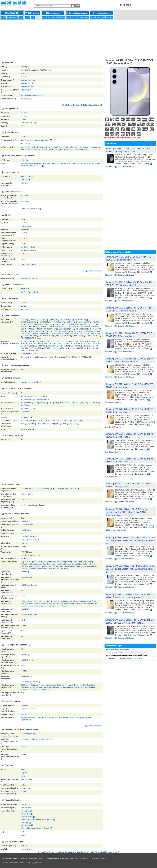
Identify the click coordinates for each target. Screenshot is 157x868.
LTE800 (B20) (58, 327)
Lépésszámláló (26, 720)
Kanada (23, 804)
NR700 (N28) (96, 333)
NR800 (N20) (69, 333)
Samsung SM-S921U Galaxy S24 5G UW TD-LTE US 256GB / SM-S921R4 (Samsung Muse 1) (130, 621)
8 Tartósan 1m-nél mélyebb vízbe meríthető (37, 739)
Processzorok (53, 13)
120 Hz (23, 259)
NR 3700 (89, 348)
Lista (21, 17)
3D (22, 706)
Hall (60, 717)
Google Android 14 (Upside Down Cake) (35, 140)
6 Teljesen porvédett (28, 734)
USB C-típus (25, 309)
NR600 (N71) (79, 336)
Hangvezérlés (25, 147)
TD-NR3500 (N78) (28, 338)
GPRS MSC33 (41, 341)
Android (23, 137)
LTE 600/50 (76, 346)
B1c (22, 505)
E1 (21, 500)
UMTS (78, 341)
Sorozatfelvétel (70, 564)
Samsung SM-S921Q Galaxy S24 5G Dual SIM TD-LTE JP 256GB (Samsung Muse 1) (129, 309)
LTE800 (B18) (32, 327)
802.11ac (68, 421)
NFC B (30, 429)
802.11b (33, 421)
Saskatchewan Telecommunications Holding (37, 820)
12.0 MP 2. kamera (27, 660)
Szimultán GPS (26, 489)
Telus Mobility (26, 825)
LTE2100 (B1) (72, 322)
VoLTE (84, 357)
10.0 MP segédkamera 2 (29, 615)
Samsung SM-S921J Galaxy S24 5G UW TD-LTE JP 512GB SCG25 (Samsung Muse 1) (129, 258)
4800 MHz (24, 180)
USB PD (84, 403)
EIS (22, 562)
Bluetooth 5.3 (26, 417)
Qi (28, 788)
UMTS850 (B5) (45, 322)
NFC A (23, 429)
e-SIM (23, 354)
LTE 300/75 (97, 344)
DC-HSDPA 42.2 (44, 344)
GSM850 (24, 320)
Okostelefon (25, 99)
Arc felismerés (80, 149)
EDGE (49, 341)
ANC (67, 357)
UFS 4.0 (23, 196)
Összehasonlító (13, 17)
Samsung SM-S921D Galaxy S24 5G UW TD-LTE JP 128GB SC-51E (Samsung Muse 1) (129, 360)
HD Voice (75, 357)
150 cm (23, 747)
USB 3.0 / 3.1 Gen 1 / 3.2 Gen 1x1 (33, 396)
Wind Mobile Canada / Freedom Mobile (35, 828)
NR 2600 (80, 348)
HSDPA (23, 344)
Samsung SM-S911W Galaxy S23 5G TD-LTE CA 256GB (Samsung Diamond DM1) (128, 150)
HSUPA (86, 341)
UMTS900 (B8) (59, 322)
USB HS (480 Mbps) (28, 400)
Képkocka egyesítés (64, 562)
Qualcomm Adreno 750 (29, 278)
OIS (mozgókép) (50, 562)
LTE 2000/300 (59, 348)
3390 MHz (24, 160)
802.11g (42, 421)
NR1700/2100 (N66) (64, 336)
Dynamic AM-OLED (27, 250)
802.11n (51, 421)
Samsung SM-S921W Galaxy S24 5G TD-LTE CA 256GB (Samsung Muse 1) (92, 852)
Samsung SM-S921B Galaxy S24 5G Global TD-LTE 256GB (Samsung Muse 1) (129, 410)
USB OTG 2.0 (75, 403)
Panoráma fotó (46, 566)
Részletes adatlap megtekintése (117, 649)
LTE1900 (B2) (85, 322)
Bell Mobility (25, 811)
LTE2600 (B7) (60, 324)
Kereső (4, 17)
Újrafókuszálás (81, 564)
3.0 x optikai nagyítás (28, 537)
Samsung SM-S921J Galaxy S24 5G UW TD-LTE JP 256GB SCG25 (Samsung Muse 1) (129, 335)
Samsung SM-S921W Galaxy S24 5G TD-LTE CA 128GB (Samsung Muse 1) (128, 485)
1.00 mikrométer (27, 525)
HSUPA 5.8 (95, 341)
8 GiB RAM (24, 183)
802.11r (60, 421)
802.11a (24, 421)
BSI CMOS (24, 521)
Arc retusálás (79, 687)
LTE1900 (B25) (71, 327)
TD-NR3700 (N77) (93, 336)
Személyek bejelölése (72, 566)
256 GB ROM (25, 201)
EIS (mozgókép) (32, 562)
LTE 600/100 (88, 346)
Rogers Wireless (26, 817)
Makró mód (33, 566)
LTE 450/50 (53, 346)
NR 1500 (70, 348)
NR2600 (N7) (32, 333)
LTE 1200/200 (36, 348)
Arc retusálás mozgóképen (38, 569)
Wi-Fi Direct (42, 424)
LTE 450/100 (64, 346)
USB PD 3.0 (25, 405)
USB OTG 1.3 (65, 403)
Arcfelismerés (58, 566)
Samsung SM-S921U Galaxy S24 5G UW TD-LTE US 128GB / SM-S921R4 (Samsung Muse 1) (130, 596)
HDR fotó (77, 562)
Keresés (76, 6)
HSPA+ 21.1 (33, 344)
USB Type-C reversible (29, 292)
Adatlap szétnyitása (71, 105)
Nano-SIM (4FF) (32, 354)
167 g (23, 126)
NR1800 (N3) (89, 331)
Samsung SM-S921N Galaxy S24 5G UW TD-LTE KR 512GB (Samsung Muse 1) (130, 435)
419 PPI (23, 244)
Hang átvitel (25, 357)
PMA (22, 788)
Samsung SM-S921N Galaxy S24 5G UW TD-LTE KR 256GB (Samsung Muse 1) (130, 460)
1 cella (23, 776)
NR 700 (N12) (56, 333)
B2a (33, 505)
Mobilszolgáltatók (102, 13)
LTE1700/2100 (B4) (34, 324)
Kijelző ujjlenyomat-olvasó (46, 717)
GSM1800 (43, 320)
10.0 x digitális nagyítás (29, 540)
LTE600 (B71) (50, 331)
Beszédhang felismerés (63, 149)
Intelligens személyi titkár (42, 149)
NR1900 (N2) (76, 331)
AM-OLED (24, 247)
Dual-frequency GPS (45, 489)
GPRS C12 (31, 341)
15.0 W (23, 791)
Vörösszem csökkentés (29, 564)
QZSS (76, 489)
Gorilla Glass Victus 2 (28, 265)
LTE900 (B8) (73, 324)
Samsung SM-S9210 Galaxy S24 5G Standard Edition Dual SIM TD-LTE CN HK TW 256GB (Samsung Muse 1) (131, 569)
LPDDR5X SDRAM (27, 177)
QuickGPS (69, 489)
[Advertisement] (79, 39)
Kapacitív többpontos (28, 382)
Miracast (31, 424)
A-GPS (35, 489)
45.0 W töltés (25, 412)
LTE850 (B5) (48, 324)
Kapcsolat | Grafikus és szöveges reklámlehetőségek (54, 858)
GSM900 (33, 320)
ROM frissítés (33, 13)
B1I (28, 505)
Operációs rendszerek (77, 13)
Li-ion (23, 770)
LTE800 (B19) (45, 327)
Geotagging (60, 489)
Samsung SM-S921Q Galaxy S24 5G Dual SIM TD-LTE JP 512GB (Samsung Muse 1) (129, 284)
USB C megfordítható (28, 408)
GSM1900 (54, 320)
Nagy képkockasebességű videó (49, 564)
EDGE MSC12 (59, 341)
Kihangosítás (59, 357)
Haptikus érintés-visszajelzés (31, 95)
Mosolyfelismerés (87, 566)
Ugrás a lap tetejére (10, 858)
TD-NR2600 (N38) (30, 336)
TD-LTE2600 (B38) (34, 329)
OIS (40, 562)
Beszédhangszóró (39, 357)
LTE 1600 (47, 348)
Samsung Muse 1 (27, 87)
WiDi (64, 424)
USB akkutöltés (26, 403)
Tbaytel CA (24, 823)
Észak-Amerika (26, 808)
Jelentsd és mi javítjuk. (134, 659)
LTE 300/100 (28, 346)
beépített (24, 773)
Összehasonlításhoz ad (91, 105)
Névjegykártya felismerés (41, 147)
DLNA (23, 424)
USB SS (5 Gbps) (42, 400)
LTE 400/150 (41, 346)
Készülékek (12, 13)
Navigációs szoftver (60, 147)
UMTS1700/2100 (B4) (28, 322)
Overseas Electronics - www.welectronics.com (122, 138)
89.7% (23, 238)
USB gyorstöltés (41, 403)
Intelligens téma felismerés (59, 569)
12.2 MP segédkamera (29, 585)
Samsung (24, 67)
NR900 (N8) (44, 333)
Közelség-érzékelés (83, 717)
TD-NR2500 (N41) (46, 336)
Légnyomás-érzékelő (28, 717)
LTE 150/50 (74, 344)
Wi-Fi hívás (73, 424)
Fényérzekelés (68, 717)
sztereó (23, 303)
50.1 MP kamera (27, 530)
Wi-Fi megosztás (53, 424)
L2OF (29, 494)
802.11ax (78, 421)
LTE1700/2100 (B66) (35, 331)
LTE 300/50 (85, 344)
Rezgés (51, 357)
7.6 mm (23, 119)
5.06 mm (24, 233)
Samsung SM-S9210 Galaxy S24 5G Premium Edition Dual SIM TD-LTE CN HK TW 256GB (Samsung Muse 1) (127, 512)
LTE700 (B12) (85, 324)
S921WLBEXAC (26, 90)
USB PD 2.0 (94, 403)
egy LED (23, 559)
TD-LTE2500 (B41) (83, 329)
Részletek (140, 400)
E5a (27, 500)
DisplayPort (25, 289)
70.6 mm (24, 113)
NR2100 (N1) (63, 331)
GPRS (23, 341)
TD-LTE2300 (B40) (67, 329)
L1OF (22, 494)
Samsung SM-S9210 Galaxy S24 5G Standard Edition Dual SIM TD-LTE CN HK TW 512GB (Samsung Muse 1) (131, 540)
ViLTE (89, 357)
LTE (54, 344)
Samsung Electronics (28, 80)
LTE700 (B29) (84, 327)
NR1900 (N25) (82, 333)
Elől (22, 649)
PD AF (23, 543)
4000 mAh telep (26, 779)
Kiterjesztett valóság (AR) (79, 147)
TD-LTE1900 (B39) (50, 329)
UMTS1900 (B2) (81, 320)
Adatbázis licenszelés (26, 858)
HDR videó (88, 562)
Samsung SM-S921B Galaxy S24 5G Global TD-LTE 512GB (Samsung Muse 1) (129, 386)
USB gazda (53, 403)
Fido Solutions (26, 814)
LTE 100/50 (63, 344)
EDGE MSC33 (70, 341)
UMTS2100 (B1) (66, 320)
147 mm (24, 116)
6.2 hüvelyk (25, 226)
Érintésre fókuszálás (87, 685)
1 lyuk (23, 220)
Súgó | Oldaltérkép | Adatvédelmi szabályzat (91, 858)
